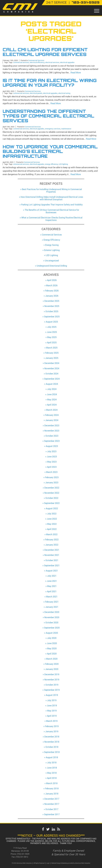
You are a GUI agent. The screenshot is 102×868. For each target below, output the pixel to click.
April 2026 (52, 280)
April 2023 (52, 467)
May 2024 (52, 400)
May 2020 (52, 648)
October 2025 (52, 311)
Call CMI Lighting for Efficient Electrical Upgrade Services (45, 52)
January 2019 (52, 731)
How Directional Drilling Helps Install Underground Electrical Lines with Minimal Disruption (52, 198)
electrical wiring (64, 93)
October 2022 (52, 498)
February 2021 (52, 602)
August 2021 (52, 571)
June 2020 (52, 643)
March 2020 (52, 659)
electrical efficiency (37, 62)
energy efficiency (51, 164)
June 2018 (52, 768)
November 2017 (52, 804)
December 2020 (52, 612)
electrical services (52, 62)
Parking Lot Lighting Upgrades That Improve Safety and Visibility (52, 205)
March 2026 (52, 285)
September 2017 (52, 814)
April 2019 (52, 716)
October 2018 (52, 747)
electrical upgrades (67, 62)
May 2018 (52, 773)
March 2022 (52, 534)
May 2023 (52, 462)
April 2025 (52, 342)
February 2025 (52, 353)
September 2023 (52, 441)
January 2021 (52, 607)
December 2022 (52, 488)
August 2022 (52, 508)
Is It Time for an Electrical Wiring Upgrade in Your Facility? (50, 83)
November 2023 (52, 431)
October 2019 (52, 685)
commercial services (21, 62)
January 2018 (52, 794)
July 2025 (52, 327)
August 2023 (52, 446)
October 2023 (52, 436)
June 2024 (52, 394)
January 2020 (52, 669)
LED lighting (63, 164)
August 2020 (52, 633)
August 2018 (52, 757)
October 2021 (52, 560)
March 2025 (52, 348)
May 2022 (52, 524)
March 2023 (52, 472)
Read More (76, 73)
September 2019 (52, 690)
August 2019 (52, 695)
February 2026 (52, 291)
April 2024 (52, 405)
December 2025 (52, 301)
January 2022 (52, 545)
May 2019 (52, 711)
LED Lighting (52, 255)
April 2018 (52, 778)
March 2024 (52, 410)
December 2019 (52, 674)
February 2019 (52, 726)
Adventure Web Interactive (83, 863)
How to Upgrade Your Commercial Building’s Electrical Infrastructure (50, 151)
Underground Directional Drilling (52, 266)
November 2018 (52, 742)
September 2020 (52, 628)
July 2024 (52, 389)
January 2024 (52, 420)
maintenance (66, 129)
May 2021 (52, 586)
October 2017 (52, 809)
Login (48, 863)
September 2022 (52, 503)
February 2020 (52, 664)
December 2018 (52, 737)
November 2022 (52, 493)
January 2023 (52, 483)
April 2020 (52, 654)
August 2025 (52, 322)
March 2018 (52, 783)
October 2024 (52, 374)
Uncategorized (52, 261)
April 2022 (52, 529)
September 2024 (52, 379)
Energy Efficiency (52, 240)
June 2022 (52, 519)
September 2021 (52, 565)
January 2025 (52, 358)
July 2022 (52, 514)
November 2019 (52, 680)
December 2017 (52, 799)
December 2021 (52, 550)
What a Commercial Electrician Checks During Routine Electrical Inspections (52, 219)
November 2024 (52, 368)
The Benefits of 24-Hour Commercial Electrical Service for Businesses (52, 211)
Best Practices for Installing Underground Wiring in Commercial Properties (52, 190)
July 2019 (52, 700)
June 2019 (52, 705)
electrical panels (36, 93)
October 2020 (52, 623)
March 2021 (52, 597)
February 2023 (52, 477)
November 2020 (52, 617)
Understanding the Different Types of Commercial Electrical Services (48, 116)
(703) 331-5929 (23, 854)
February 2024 (52, 415)
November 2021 (52, 555)
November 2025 (52, 306)
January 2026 (52, 296)
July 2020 (52, 638)
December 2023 (52, 425)
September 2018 (52, 752)
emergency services (53, 129)
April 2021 (52, 591)
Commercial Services (36, 60)
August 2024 (52, 384)
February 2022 (52, 540)
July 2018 (52, 763)
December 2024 (52, 363)
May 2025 (52, 337)
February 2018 (52, 788)
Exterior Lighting (52, 250)
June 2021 (52, 581)
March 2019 (52, 721)
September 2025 (52, 317)
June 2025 (52, 332)
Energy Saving (52, 245)
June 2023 (52, 457)
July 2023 (52, 451)
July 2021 (52, 576)
